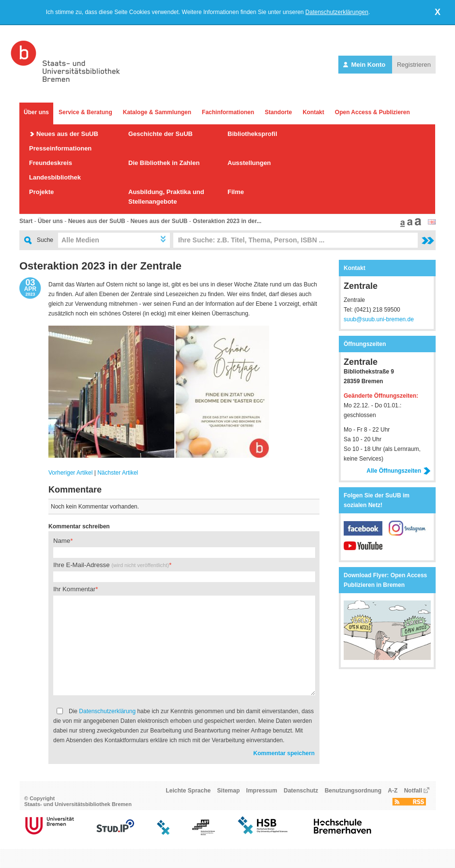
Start (26, 221)
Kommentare (75, 490)
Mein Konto (365, 65)
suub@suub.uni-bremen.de (379, 319)
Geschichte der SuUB (160, 134)
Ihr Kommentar (74, 589)
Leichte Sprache (189, 791)
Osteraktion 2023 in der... (227, 221)
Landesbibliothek (55, 177)
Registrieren (414, 65)
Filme (236, 192)
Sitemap (229, 791)
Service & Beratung (85, 112)
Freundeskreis (51, 163)
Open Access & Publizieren (372, 112)
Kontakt (313, 112)
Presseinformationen (60, 148)
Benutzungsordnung (353, 791)
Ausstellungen (249, 163)
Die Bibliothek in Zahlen (164, 163)
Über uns (36, 112)
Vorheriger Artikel (70, 473)
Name (62, 541)
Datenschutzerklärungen (337, 12)
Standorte (278, 112)
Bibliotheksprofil (252, 134)
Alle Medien (80, 240)
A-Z (393, 791)
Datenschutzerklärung (107, 711)
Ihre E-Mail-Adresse (111, 565)
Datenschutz (301, 791)
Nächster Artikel (118, 473)
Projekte (41, 192)
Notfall (413, 791)
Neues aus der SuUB (67, 134)
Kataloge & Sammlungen (157, 112)
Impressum (262, 791)
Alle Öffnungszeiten (399, 471)
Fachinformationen (228, 112)
